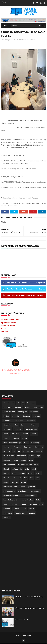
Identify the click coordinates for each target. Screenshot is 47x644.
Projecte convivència (12, 496)
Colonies (34, 425)
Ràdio (33, 40)
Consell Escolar (31, 430)
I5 (24, 452)
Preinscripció (35, 491)
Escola (24, 438)
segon (24, 505)
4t (18, 403)
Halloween (39, 447)
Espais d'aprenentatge (12, 443)
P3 (4, 478)
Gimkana (17, 447)
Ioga (38, 456)
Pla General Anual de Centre (14, 487)
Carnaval (7, 421)
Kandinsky (7, 460)
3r (13, 403)
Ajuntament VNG (9, 323)
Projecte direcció (29, 496)
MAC (31, 460)
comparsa (18, 430)
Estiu (26, 443)
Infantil (39, 452)
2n (9, 403)
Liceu (16, 460)
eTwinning (35, 443)
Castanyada (19, 421)
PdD (38, 478)
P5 (14, 478)
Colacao (24, 425)
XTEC (3, 329)
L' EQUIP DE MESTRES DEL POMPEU (30, 609)
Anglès (28, 408)
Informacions (24, 40)
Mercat (6, 469)
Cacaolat (16, 416)
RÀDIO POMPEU (22, 620)
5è (23, 403)
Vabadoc (31, 513)
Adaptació (8, 408)
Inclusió (30, 452)
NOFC (38, 474)
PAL (26, 478)
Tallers (31, 509)
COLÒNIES (7, 430)
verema (7, 518)
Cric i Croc (15, 434)
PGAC (6, 482)
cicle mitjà (8, 425)
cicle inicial (31, 421)
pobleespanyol (9, 491)
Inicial (31, 456)
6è (28, 403)
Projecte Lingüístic (11, 500)
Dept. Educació (8, 326)
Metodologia (17, 469)
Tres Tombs (20, 513)
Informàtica (21, 456)
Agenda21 (18, 408)
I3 (9, 452)
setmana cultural (36, 505)
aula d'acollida (9, 412)
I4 (19, 452)
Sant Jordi (14, 505)
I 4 (4, 452)
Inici (5, 26)
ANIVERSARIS (38, 408)
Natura (22, 474)
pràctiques (22, 491)
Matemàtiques (9, 465)
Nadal (14, 474)
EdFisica (25, 434)
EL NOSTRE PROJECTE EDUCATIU (29, 597)
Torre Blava (8, 513)
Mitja (27, 469)
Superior (16, 509)
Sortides (7, 509)
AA (33, 403)
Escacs (16, 438)
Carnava (37, 416)
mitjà (34, 469)
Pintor (24, 482)
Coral (6, 434)
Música (6, 474)
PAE (20, 478)
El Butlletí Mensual (10, 320)
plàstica (32, 487)
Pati (31, 478)
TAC (24, 509)
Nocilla (30, 474)
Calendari (26, 416)
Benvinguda (22, 412)
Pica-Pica (15, 482)
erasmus (7, 438)
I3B (14, 452)
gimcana (7, 447)
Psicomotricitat (27, 500)
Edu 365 (5, 332)
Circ (16, 425)
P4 (9, 478)
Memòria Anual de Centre (28, 465)
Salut (6, 505)
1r (4, 403)
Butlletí (6, 416)
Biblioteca (34, 412)
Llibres (24, 460)
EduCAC (34, 434)
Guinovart (28, 447)
